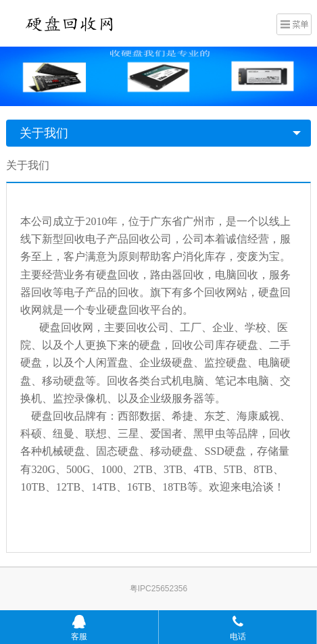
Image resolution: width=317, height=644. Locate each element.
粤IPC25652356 (158, 589)
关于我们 (44, 133)
